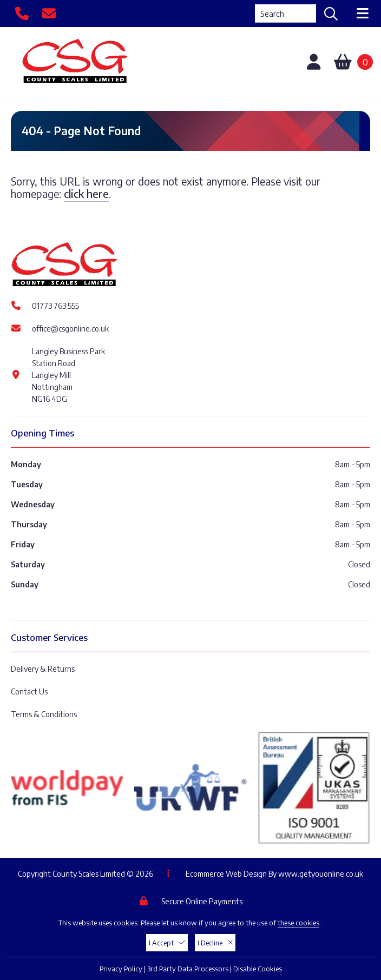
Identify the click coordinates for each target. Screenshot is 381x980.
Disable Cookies (258, 969)
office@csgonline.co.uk (70, 329)
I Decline (215, 943)
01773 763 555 (55, 306)
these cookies (298, 923)
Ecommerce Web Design (226, 874)
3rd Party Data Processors (188, 969)
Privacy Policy (121, 969)
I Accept (167, 943)
